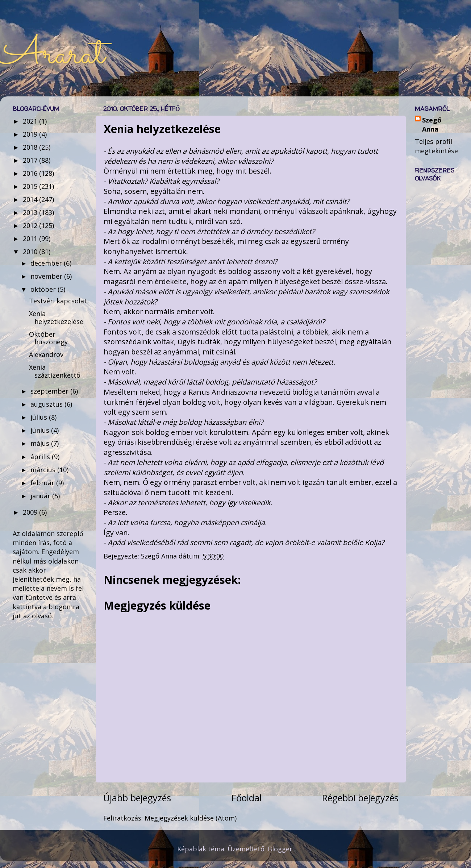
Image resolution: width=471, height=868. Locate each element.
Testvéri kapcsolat (58, 301)
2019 (31, 134)
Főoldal (247, 798)
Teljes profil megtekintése (436, 146)
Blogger (280, 849)
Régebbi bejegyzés (360, 798)
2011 (31, 238)
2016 (31, 173)
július (40, 417)
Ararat (52, 55)
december (47, 263)
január (41, 496)
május (41, 443)
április (41, 457)
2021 (31, 121)
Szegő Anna (432, 124)
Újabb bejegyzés (137, 798)
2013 (31, 212)
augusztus (47, 404)
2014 (31, 199)
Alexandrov (46, 354)
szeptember (50, 391)
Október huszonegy (48, 338)
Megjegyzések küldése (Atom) (191, 818)
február (43, 483)
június (41, 430)
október (44, 289)
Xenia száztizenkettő (55, 371)
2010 (31, 252)
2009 (31, 512)
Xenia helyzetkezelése (56, 317)
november (47, 276)
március (44, 470)
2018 (31, 147)
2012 (31, 225)
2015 (31, 186)
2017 (31, 160)
